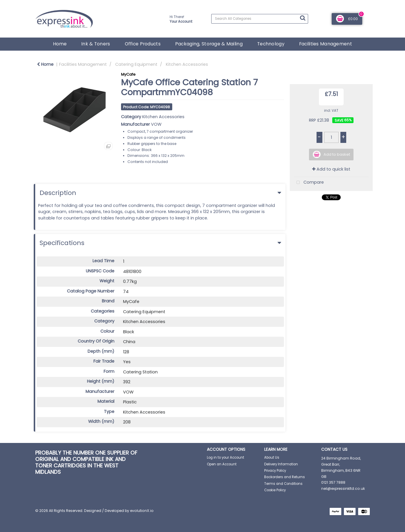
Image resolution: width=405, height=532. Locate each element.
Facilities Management (326, 44)
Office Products (143, 44)
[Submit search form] (303, 18)
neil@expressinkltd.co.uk (343, 488)
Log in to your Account (225, 457)
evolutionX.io (142, 511)
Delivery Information (281, 464)
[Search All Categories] (260, 19)
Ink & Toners (96, 44)
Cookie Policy (275, 490)
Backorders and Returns (285, 477)
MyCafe (128, 74)
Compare (309, 183)
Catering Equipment (136, 64)
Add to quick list (331, 169)
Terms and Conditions (283, 484)
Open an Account (222, 464)
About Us (272, 457)
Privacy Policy (275, 471)
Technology (271, 44)
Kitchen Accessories (187, 64)
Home (60, 44)
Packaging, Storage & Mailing (209, 44)
